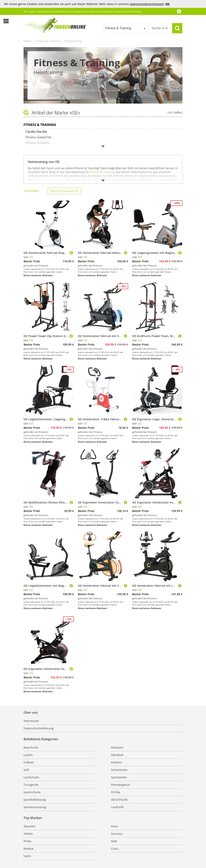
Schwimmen (119, 770)
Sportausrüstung (35, 807)
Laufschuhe (31, 777)
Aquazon (29, 826)
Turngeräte (31, 785)
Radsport (117, 747)
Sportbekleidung (35, 800)
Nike (114, 841)
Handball (117, 755)
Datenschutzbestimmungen (147, 4)
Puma (27, 841)
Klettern (116, 762)
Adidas (28, 834)
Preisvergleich (121, 785)
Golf (26, 770)
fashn (27, 856)
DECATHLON (119, 800)
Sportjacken (119, 777)
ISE (31, 257)
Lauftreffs (117, 807)
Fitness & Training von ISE (64, 191)
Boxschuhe (31, 747)
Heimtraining (73, 41)
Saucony (117, 834)
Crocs (115, 849)
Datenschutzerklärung (39, 728)
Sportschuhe (32, 792)
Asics (114, 826)
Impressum (31, 721)
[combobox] (125, 28)
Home (27, 41)
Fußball (29, 762)
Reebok (28, 849)
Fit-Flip (116, 792)
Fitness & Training (48, 41)
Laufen (28, 755)
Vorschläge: (31, 191)
